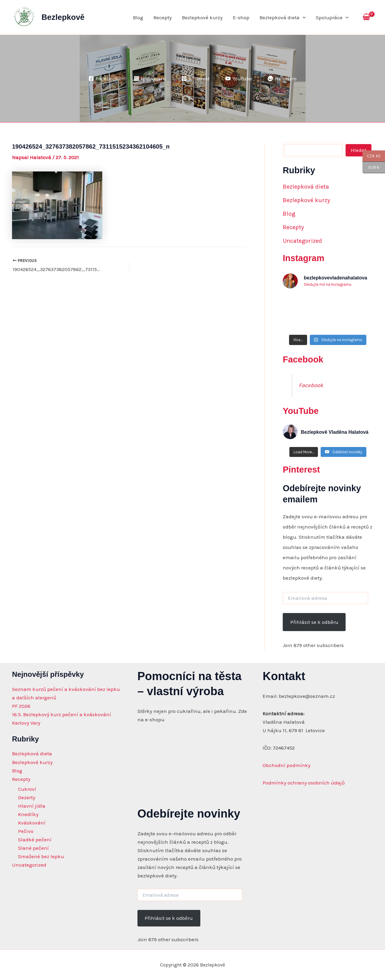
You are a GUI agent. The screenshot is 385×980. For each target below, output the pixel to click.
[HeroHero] (282, 79)
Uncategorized (302, 241)
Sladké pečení (35, 840)
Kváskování (32, 823)
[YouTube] (239, 79)
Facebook (303, 359)
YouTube (301, 411)
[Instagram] (150, 79)
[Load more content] (304, 452)
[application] (303, 17)
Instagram (303, 258)
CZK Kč (371, 156)
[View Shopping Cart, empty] (366, 17)
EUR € (371, 168)
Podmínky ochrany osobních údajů (304, 783)
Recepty (163, 17)
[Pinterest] (196, 79)
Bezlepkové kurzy (202, 17)
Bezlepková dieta (283, 17)
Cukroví (27, 789)
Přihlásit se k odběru (314, 622)
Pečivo (26, 831)
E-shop (241, 17)
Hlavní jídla (32, 806)
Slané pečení (33, 848)
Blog (138, 17)
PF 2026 (21, 706)
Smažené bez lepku (41, 856)
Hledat (359, 150)
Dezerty (27, 797)
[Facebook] (103, 79)
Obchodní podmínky (286, 765)
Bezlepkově (63, 17)
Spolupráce (332, 17)
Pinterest (301, 470)
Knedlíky (28, 814)
